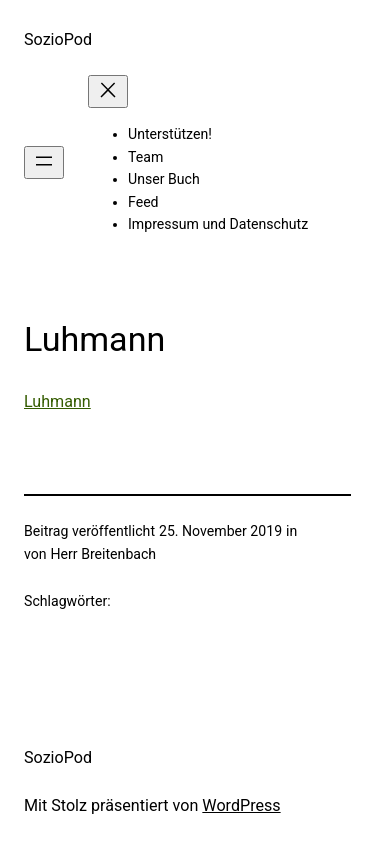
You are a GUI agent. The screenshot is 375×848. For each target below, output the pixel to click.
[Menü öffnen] (44, 162)
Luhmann (57, 401)
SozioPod (58, 39)
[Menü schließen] (108, 91)
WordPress (241, 805)
